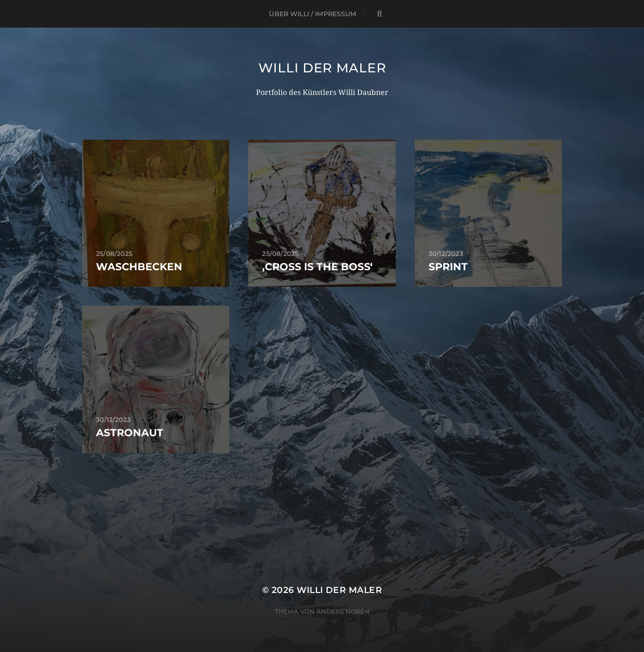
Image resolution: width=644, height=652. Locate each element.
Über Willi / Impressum (313, 14)
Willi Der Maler (322, 68)
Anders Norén (343, 611)
